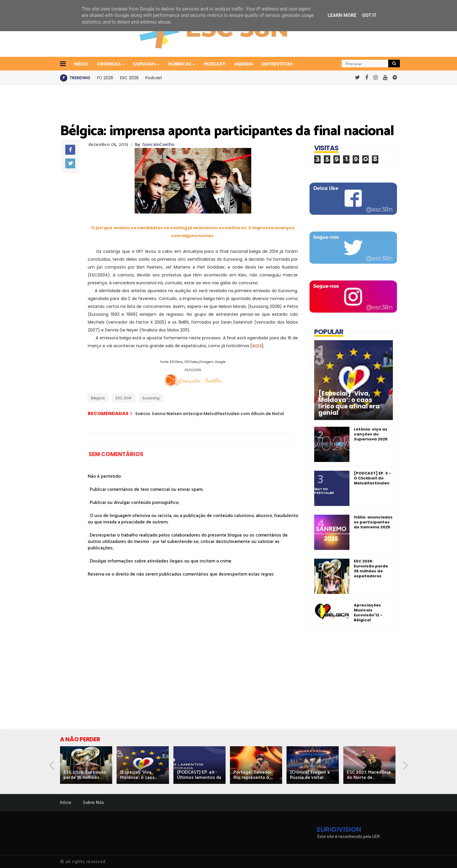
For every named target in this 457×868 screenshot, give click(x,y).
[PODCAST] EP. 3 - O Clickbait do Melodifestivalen (372, 478)
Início (66, 803)
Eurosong (151, 398)
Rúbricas (180, 64)
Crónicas (109, 64)
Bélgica (98, 398)
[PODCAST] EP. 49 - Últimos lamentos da (199, 775)
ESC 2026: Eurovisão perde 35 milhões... (85, 775)
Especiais (145, 64)
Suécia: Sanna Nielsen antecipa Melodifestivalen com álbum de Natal (210, 414)
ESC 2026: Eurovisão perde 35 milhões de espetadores (371, 569)
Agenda (244, 64)
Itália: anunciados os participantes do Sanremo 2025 (373, 522)
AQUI (257, 346)
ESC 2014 (124, 398)
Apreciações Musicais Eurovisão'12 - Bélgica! (368, 613)
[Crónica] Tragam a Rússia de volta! (310, 775)
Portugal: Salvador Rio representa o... (253, 775)
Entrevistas (277, 64)
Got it (369, 15)
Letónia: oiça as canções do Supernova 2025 (371, 434)
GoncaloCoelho (158, 145)
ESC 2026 (129, 78)
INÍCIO (81, 64)
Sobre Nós (93, 803)
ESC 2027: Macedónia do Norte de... (369, 775)
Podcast (215, 64)
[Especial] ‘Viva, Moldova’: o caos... (139, 775)
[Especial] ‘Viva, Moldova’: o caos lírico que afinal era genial (349, 403)
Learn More (342, 15)
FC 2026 (105, 78)
